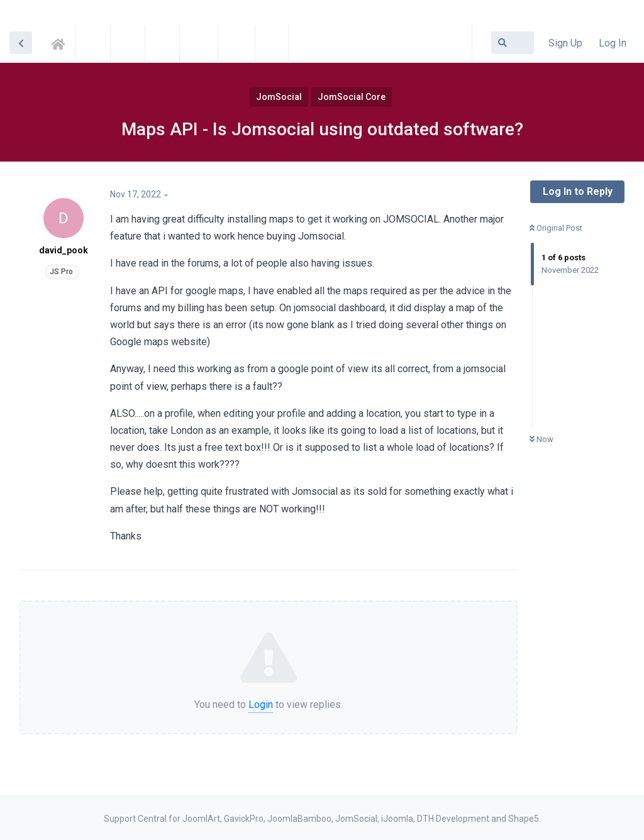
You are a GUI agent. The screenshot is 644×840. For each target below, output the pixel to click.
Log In (613, 43)
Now (541, 439)
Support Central (62, 42)
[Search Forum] (513, 43)
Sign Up (565, 43)
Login (261, 705)
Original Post (556, 228)
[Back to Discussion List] (21, 43)
